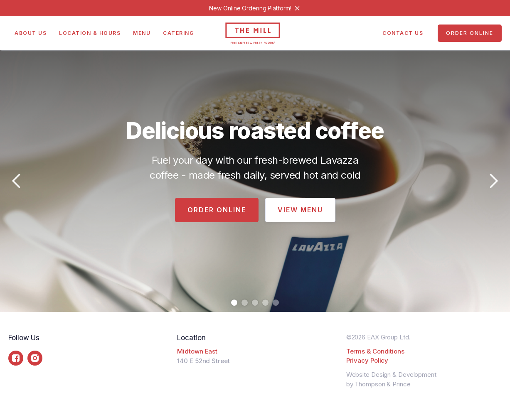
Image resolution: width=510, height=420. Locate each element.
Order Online (470, 33)
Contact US (403, 33)
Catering (178, 33)
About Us (31, 33)
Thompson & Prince (382, 384)
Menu (142, 33)
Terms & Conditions (375, 351)
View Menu (300, 210)
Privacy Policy (367, 360)
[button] (17, 181)
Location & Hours (90, 33)
